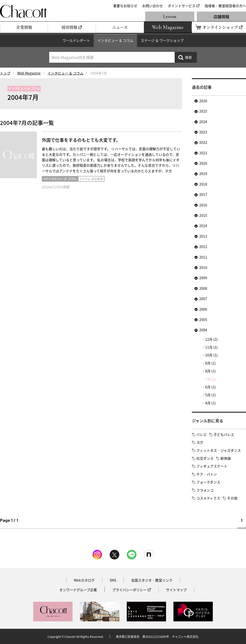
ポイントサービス (182, 6)
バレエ (201, 434)
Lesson (170, 16)
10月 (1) (211, 355)
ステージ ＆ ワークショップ (162, 40)
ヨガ (200, 442)
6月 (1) (210, 387)
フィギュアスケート (212, 466)
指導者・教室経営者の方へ (225, 6)
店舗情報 (221, 16)
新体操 (226, 458)
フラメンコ (205, 490)
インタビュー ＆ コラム (115, 40)
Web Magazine (29, 73)
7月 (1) (210, 379)
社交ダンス (205, 458)
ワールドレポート (76, 40)
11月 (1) (211, 347)
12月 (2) (211, 339)
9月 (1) (210, 363)
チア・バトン (207, 474)
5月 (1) (210, 395)
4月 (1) (210, 403)
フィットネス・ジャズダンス (219, 450)
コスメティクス (208, 498)
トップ (5, 73)
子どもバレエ (224, 434)
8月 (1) (210, 371)
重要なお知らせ (125, 6)
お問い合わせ (153, 6)
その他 (232, 498)
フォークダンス (208, 482)
